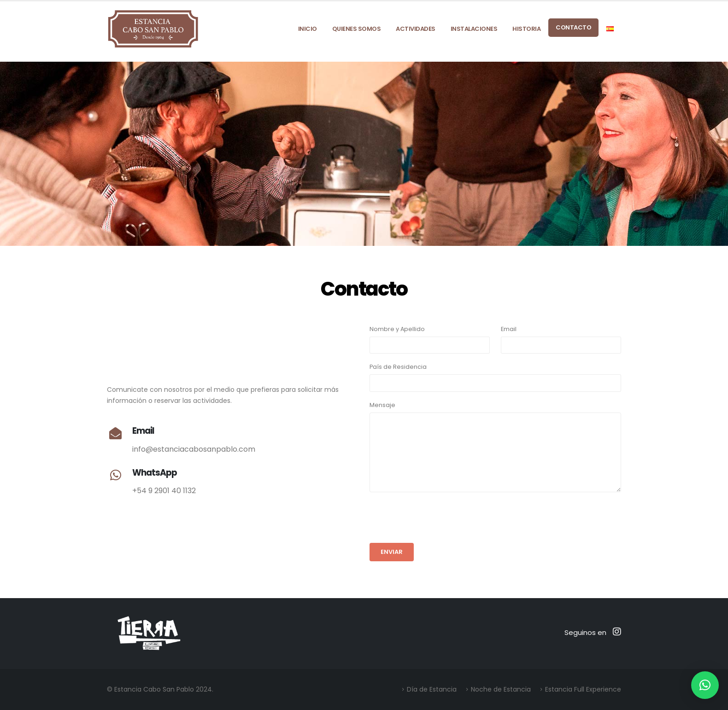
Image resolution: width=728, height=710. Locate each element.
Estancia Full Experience (583, 689)
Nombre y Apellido (397, 329)
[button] (705, 685)
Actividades (416, 29)
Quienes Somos (357, 29)
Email (509, 329)
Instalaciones (474, 29)
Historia (526, 29)
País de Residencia (398, 367)
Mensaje (382, 405)
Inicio (308, 29)
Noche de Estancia (501, 689)
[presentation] (440, 518)
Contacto (573, 27)
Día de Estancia (432, 689)
